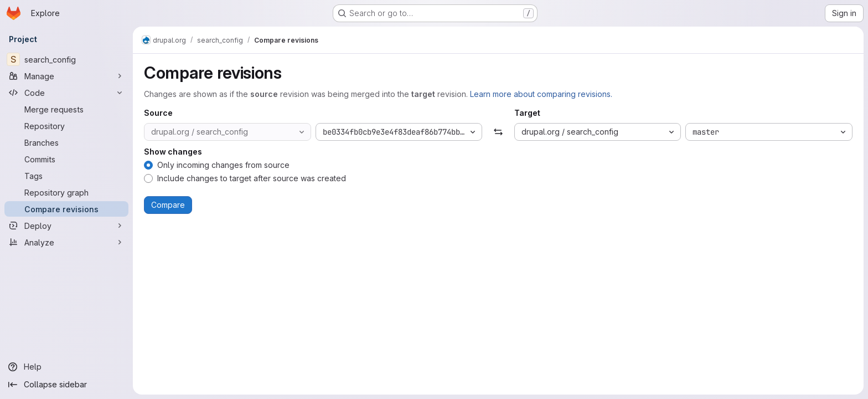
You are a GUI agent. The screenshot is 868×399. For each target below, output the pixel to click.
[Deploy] (66, 226)
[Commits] (66, 159)
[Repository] (66, 126)
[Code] (66, 93)
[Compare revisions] (66, 209)
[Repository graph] (66, 192)
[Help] (66, 367)
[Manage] (66, 76)
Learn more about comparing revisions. (541, 94)
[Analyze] (66, 242)
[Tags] (66, 176)
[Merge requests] (66, 109)
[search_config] (66, 59)
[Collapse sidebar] (66, 385)
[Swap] (498, 132)
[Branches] (66, 142)
